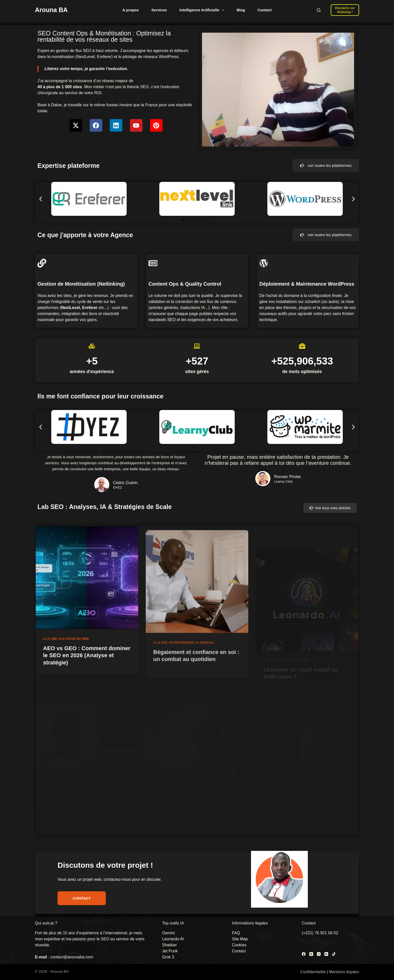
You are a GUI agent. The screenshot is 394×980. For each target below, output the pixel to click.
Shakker (169, 945)
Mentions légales (344, 972)
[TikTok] (334, 954)
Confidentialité (313, 972)
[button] (41, 199)
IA (203, 308)
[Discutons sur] (345, 10)
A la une (50, 660)
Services (159, 10)
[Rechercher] (319, 10)
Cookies (239, 945)
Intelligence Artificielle (203, 10)
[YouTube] (326, 954)
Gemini (168, 933)
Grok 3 (168, 957)
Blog (241, 10)
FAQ (236, 933)
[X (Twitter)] (311, 954)
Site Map (240, 939)
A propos (131, 10)
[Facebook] (304, 954)
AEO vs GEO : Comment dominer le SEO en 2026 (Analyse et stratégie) (87, 677)
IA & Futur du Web (74, 660)
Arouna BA (51, 10)
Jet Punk (170, 951)
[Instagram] (319, 954)
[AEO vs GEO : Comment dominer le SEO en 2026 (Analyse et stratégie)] (87, 599)
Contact (265, 10)
